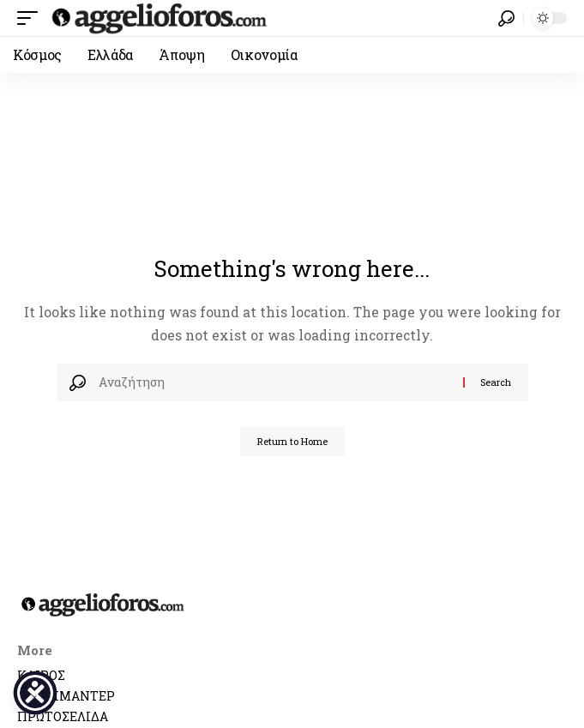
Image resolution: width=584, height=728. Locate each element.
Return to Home (292, 441)
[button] (32, 18)
